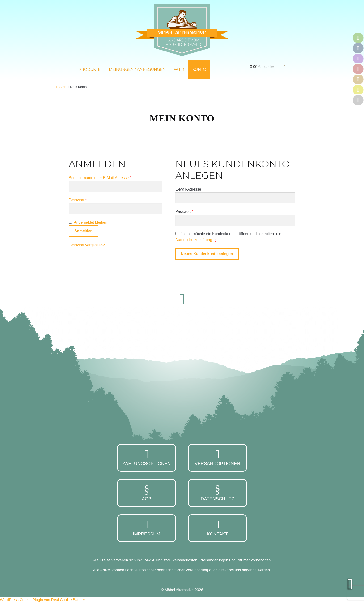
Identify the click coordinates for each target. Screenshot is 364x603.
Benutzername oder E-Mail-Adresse (100, 178)
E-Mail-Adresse (190, 189)
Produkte (90, 70)
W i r (179, 70)
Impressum (147, 528)
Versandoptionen (217, 457)
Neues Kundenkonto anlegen (207, 254)
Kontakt (217, 528)
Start (63, 87)
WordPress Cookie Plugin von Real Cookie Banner (42, 600)
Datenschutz (217, 492)
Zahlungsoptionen (147, 457)
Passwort (78, 200)
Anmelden (83, 231)
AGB (147, 492)
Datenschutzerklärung (194, 240)
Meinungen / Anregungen (137, 70)
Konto (199, 70)
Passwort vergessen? (87, 245)
